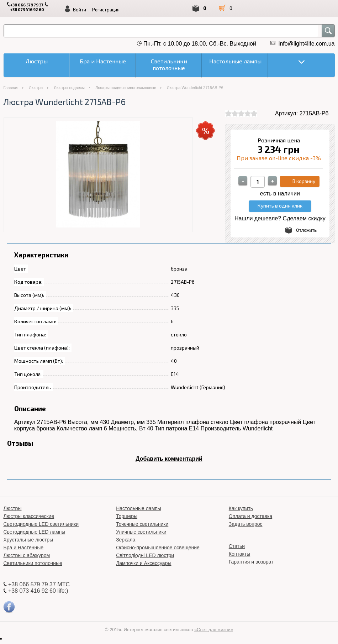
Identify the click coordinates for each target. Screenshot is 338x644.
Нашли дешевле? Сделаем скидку (280, 218)
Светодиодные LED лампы (35, 532)
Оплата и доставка (250, 516)
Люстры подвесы (69, 88)
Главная (11, 88)
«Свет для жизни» (214, 630)
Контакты (239, 554)
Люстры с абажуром (27, 555)
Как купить (241, 508)
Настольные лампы (139, 508)
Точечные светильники (142, 524)
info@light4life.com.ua (307, 44)
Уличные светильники (141, 532)
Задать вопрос (246, 524)
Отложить (307, 230)
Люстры (36, 88)
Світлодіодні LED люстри (145, 555)
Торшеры (127, 516)
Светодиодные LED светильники (41, 524)
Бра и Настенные (24, 548)
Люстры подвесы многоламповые (126, 88)
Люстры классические (29, 516)
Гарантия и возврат (251, 562)
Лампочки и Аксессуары (144, 563)
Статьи (237, 546)
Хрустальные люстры (28, 540)
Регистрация (106, 10)
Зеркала (126, 540)
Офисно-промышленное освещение (158, 548)
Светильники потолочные (33, 563)
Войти (80, 10)
